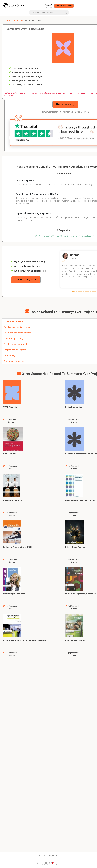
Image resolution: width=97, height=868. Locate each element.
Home (7, 20)
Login (49, 6)
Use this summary (65, 104)
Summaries (18, 20)
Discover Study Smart (64, 6)
